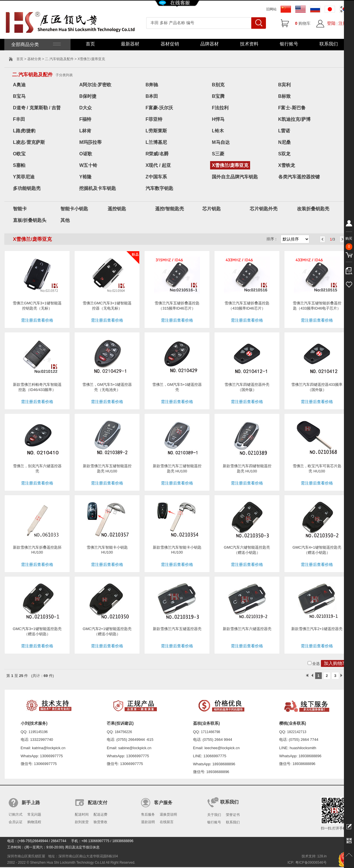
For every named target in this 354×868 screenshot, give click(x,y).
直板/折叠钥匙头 (30, 220)
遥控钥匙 (117, 209)
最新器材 (130, 44)
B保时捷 (88, 96)
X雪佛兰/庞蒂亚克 (230, 165)
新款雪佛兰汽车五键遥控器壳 (177, 629)
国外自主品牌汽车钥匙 (235, 177)
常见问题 (34, 814)
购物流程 (34, 822)
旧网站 (271, 9)
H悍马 (218, 119)
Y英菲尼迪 (24, 177)
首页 (90, 44)
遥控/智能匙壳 (170, 209)
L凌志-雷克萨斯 (29, 142)
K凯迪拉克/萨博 (294, 119)
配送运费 (100, 814)
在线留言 (167, 822)
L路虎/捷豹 (24, 131)
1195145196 (38, 732)
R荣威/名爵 (157, 154)
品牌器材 (210, 44)
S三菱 (218, 154)
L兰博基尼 (156, 142)
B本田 (152, 96)
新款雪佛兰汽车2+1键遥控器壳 (317, 629)
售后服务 (148, 814)
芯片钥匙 (212, 209)
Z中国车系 (156, 177)
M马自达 (221, 142)
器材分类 (34, 59)
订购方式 (16, 814)
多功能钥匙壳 (27, 188)
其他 (65, 220)
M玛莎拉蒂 (90, 142)
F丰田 (19, 119)
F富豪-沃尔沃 (159, 108)
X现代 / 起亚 (158, 165)
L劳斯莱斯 (156, 131)
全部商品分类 (35, 44)
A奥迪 (19, 85)
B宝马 (19, 96)
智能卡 (20, 209)
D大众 (85, 108)
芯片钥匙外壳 (264, 209)
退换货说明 (168, 814)
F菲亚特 (154, 119)
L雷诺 (284, 131)
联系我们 (329, 44)
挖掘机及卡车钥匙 (98, 188)
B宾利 (285, 85)
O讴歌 (85, 154)
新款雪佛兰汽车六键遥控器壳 (247, 629)
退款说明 (148, 822)
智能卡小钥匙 (74, 209)
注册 (343, 23)
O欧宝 (19, 154)
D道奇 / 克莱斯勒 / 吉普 (37, 108)
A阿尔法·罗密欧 (95, 85)
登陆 (331, 23)
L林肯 (85, 131)
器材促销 (170, 44)
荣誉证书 (233, 815)
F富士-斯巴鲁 (292, 108)
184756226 (123, 732)
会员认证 (16, 822)
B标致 (285, 96)
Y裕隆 (85, 177)
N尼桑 (285, 142)
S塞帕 (19, 165)
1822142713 (297, 732)
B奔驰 (152, 85)
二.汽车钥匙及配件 (59, 59)
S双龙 (284, 154)
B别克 (218, 85)
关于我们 (214, 815)
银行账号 (289, 44)
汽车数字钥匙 (159, 188)
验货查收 (100, 822)
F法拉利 (220, 108)
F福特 (85, 119)
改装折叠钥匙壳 (313, 209)
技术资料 (249, 44)
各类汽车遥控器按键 (299, 177)
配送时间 (82, 814)
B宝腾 (218, 96)
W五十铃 (88, 165)
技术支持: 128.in (314, 856)
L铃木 (218, 131)
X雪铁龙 (287, 165)
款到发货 (82, 822)
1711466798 (211, 732)
